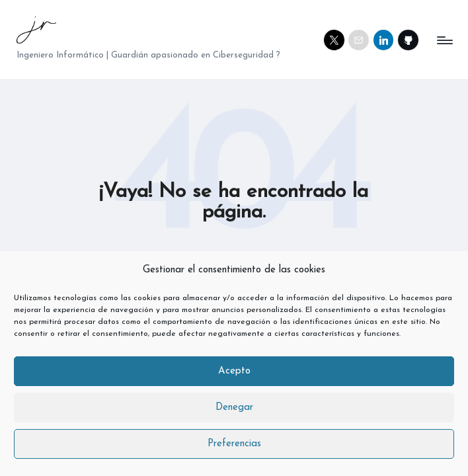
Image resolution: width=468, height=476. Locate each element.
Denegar (234, 408)
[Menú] (444, 40)
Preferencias (234, 444)
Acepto (234, 371)
